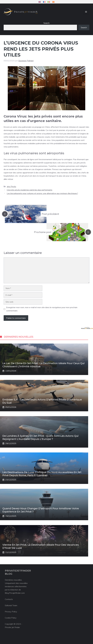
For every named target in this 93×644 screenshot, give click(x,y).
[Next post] (88, 232)
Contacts (9, 599)
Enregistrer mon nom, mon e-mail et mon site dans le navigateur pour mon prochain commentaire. (42, 309)
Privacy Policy (11, 612)
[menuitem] (40, 2)
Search (46, 23)
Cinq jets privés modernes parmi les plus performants (30, 190)
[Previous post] (5, 214)
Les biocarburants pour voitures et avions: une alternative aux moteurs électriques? (42, 193)
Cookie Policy (11, 618)
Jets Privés (11, 186)
